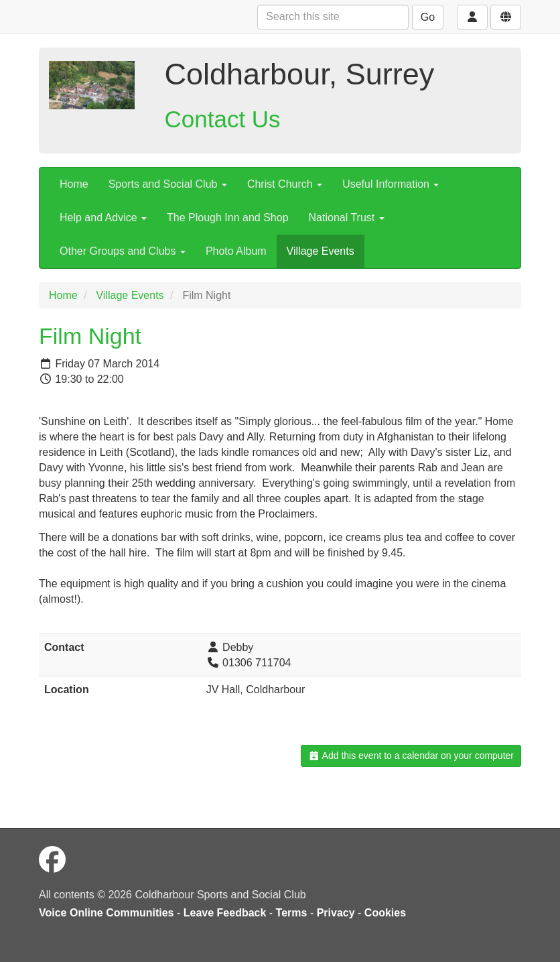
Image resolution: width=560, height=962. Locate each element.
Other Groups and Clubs (123, 251)
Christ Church (285, 184)
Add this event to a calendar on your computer (411, 756)
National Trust (347, 218)
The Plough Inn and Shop (227, 218)
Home (74, 184)
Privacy (336, 913)
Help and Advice (103, 218)
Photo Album (236, 251)
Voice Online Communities (107, 913)
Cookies (385, 913)
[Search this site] (333, 17)
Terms (292, 913)
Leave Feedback (225, 913)
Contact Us (223, 119)
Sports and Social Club (168, 184)
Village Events (321, 251)
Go (428, 17)
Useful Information (391, 184)
